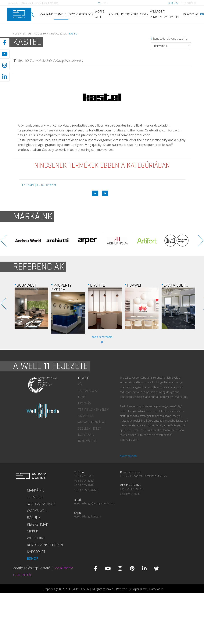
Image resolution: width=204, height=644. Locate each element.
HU (99, 3)
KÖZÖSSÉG (86, 435)
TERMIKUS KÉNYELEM (94, 410)
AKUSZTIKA (41, 34)
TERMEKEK (27, 34)
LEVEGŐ (84, 378)
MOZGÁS (84, 403)
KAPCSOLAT (191, 14)
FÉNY (82, 397)
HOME (16, 34)
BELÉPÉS (173, 3)
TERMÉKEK (61, 14)
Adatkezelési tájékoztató (32, 568)
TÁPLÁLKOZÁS (88, 391)
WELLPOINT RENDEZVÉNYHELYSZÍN (164, 14)
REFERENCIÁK (130, 14)
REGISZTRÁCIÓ (188, 3)
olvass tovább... (129, 456)
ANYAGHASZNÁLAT (92, 422)
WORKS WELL (100, 14)
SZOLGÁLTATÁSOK (81, 14)
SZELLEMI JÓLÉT (90, 428)
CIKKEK (144, 14)
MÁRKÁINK (46, 14)
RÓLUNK (114, 14)
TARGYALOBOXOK (58, 34)
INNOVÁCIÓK (87, 441)
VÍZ (80, 384)
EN (105, 3)
